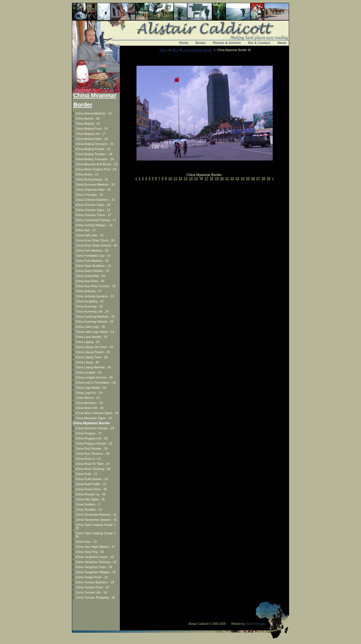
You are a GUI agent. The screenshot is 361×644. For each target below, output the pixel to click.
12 (180, 179)
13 (186, 179)
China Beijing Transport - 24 (94, 159)
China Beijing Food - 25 (92, 129)
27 (258, 179)
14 (191, 179)
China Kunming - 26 (89, 306)
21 (227, 179)
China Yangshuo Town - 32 (94, 567)
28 (263, 179)
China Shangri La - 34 (90, 494)
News (282, 43)
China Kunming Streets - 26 (94, 322)
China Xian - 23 (86, 542)
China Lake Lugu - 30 (90, 327)
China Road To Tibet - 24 (92, 464)
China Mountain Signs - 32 (94, 418)
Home (184, 43)
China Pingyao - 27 (89, 433)
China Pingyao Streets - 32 (94, 443)
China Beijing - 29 (88, 124)
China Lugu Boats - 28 (91, 388)
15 (196, 179)
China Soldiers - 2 (88, 504)
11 (175, 179)
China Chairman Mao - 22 (93, 190)
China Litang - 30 (87, 362)
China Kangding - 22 (89, 301)
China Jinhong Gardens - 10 (95, 296)
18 (211, 179)
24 (243, 179)
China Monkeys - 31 (89, 403)
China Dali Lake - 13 (89, 235)
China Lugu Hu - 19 (89, 393)
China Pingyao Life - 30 (91, 438)
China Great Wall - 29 (90, 276)
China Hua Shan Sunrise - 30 (95, 286)
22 (232, 179)
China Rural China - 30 (91, 489)
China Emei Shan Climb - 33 (95, 240)
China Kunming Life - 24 (92, 311)
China (175, 50)
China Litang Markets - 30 (93, 367)
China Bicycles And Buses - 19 (96, 164)
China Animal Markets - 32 (93, 113)
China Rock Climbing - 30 (93, 469)
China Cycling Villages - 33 (94, 225)
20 (222, 179)
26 (253, 179)
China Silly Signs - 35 (90, 499)
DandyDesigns (256, 624)
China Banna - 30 (87, 118)
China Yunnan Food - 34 (92, 587)
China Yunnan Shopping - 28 (95, 597)
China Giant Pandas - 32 (92, 271)
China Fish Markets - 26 (92, 250)
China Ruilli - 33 (86, 474)
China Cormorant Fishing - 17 (96, 220)
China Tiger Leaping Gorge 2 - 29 (96, 535)
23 (237, 179)
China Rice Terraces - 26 (92, 454)
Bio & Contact (259, 43)
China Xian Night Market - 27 (95, 547)
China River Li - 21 (88, 459)
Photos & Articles (227, 43)
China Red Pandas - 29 (91, 449)
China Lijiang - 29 (87, 342)
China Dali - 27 (86, 230)
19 (217, 179)
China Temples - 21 (89, 509)
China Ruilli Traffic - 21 (91, 484)
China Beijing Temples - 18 (94, 154)
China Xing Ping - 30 (90, 552)
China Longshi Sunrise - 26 (94, 377)
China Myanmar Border (197, 50)
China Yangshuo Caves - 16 (95, 557)
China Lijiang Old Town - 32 (94, 347)
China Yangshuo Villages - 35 (96, 572)
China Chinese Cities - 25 (93, 205)
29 (268, 179)
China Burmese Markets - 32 (95, 184)
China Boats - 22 (87, 174)
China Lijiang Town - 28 (91, 357)
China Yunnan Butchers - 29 (95, 582)
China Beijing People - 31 (93, 149)
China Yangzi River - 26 (92, 577)
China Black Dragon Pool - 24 (96, 169)
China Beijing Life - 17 (91, 134)
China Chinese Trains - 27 (93, 215)
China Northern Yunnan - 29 (95, 428)
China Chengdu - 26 (89, 195)
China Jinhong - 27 (88, 291)
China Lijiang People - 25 (93, 352)
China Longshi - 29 (88, 372)
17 (206, 179)
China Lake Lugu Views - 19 (95, 332)
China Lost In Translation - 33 (96, 383)
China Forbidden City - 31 (93, 256)
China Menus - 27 (88, 398)
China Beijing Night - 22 (92, 139)
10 (170, 179)
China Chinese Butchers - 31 (95, 200)
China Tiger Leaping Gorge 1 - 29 (96, 526)
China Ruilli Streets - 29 (92, 479)
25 (248, 179)
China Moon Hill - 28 (89, 408)
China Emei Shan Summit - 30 (96, 245)
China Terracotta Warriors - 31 (96, 515)
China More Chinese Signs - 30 (97, 413)
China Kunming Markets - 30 (95, 316)
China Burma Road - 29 (92, 179)
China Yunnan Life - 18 (91, 592)
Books (201, 43)
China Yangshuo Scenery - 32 (96, 562)
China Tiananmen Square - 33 (96, 520)
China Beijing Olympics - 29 (94, 144)
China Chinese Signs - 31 (93, 210)
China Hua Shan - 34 (90, 281)
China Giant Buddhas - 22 (93, 266)
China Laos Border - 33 (91, 337)
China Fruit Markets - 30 (92, 261)
